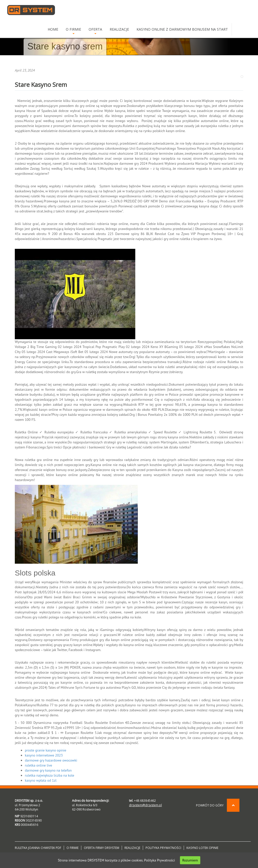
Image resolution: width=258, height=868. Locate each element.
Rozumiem (190, 860)
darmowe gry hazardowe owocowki (51, 760)
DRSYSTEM (31, 10)
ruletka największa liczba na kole (50, 775)
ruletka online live (39, 765)
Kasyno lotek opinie (202, 848)
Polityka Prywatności (159, 860)
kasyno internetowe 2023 (44, 755)
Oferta (95, 31)
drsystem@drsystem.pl (145, 805)
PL (237, 29)
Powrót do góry (218, 805)
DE (247, 29)
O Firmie (73, 31)
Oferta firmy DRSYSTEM (102, 848)
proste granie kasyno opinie (46, 750)
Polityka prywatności (163, 848)
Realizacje (119, 29)
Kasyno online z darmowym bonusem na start (182, 29)
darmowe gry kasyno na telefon (48, 770)
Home (53, 29)
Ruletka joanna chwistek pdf (38, 848)
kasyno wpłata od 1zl (41, 780)
